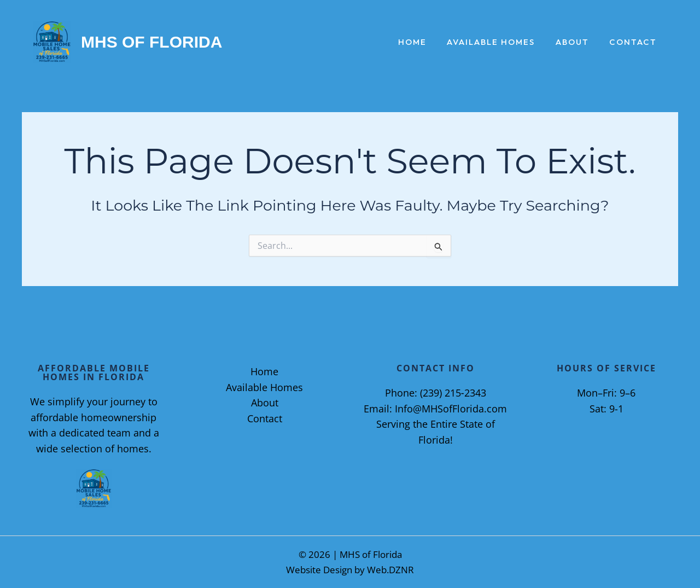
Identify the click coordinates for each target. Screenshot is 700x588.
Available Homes (501, 42)
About (578, 42)
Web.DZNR (390, 570)
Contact (635, 42)
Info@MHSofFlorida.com (451, 409)
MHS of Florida (151, 42)
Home (427, 42)
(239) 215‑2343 (453, 393)
